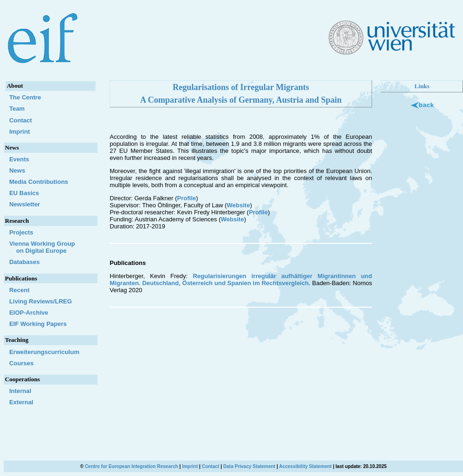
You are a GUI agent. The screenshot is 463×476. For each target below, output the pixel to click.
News (17, 170)
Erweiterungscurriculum (45, 352)
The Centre (25, 97)
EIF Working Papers (38, 324)
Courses (22, 363)
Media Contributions (39, 182)
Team (17, 109)
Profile (187, 198)
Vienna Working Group (50, 247)
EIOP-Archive (29, 313)
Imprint (20, 132)
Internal (20, 391)
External (21, 402)
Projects (21, 232)
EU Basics (24, 193)
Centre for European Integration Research (131, 466)
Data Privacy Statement (249, 466)
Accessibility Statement (305, 466)
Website (239, 205)
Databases (25, 262)
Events (19, 159)
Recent (19, 290)
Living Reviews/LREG (41, 301)
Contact (21, 120)
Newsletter (25, 204)
